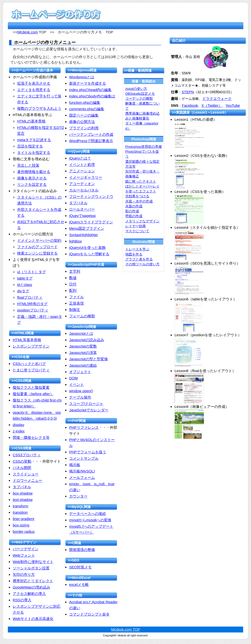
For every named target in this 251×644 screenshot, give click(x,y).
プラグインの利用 (84, 128)
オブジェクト (80, 372)
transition (20, 512)
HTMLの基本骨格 (31, 121)
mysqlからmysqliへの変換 (90, 520)
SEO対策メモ (80, 567)
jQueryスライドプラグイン (91, 222)
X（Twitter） (212, 105)
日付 (73, 284)
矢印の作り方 (24, 574)
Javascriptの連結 (83, 365)
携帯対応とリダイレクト (33, 581)
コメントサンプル (84, 458)
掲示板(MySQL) (82, 471)
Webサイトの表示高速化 (33, 619)
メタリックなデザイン (142, 221)
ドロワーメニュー (27, 480)
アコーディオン (82, 184)
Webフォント (24, 555)
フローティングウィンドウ (91, 196)
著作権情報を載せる (34, 172)
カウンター (78, 496)
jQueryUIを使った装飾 (87, 248)
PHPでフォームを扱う (88, 452)
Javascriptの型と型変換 (88, 359)
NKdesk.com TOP (125, 629)
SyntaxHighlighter (84, 235)
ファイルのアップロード (37, 247)
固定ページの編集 (84, 115)
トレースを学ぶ (137, 249)
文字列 (75, 271)
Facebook (190, 105)
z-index (19, 431)
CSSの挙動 (22, 461)
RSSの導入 (22, 600)
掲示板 (75, 465)
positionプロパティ (33, 310)
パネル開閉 (22, 468)
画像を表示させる (32, 178)
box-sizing (21, 525)
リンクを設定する (32, 184)
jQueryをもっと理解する (89, 254)
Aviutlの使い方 (136, 89)
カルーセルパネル (84, 190)
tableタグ (25, 278)
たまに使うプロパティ (31, 370)
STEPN (188, 92)
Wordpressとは (82, 77)
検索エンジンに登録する (37, 253)
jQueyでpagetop (82, 216)
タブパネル (22, 487)
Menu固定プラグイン (87, 228)
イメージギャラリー (86, 177)
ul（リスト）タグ (31, 272)
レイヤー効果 (136, 226)
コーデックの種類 (139, 99)
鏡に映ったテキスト (141, 181)
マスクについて (137, 231)
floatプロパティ (30, 297)
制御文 (75, 310)
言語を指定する (30, 146)
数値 (73, 278)
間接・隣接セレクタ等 (31, 437)
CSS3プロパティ (27, 455)
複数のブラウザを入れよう (39, 108)
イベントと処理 (82, 165)
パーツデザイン (26, 549)
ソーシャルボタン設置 (31, 568)
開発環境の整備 (82, 550)
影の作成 (132, 211)
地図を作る (134, 254)
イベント (76, 384)
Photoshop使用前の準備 (144, 147)
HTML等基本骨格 (27, 340)
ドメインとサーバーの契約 (39, 240)
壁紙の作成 (134, 216)
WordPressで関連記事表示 (91, 141)
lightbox (75, 241)
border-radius (24, 531)
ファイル (76, 297)
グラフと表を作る (139, 259)
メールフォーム (82, 477)
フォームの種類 (82, 316)
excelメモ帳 (79, 584)
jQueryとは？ (80, 158)
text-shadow (23, 500)
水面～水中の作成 (139, 201)
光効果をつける (137, 196)
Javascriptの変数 (83, 346)
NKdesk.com (28, 32)
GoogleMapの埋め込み (31, 587)
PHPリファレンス (84, 427)
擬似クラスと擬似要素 (31, 387)
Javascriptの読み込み (87, 340)
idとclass (25, 285)
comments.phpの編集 (87, 109)
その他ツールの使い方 (142, 264)
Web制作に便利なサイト (33, 562)
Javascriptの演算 (83, 353)
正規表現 (76, 303)
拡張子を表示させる (34, 83)
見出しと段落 (28, 165)
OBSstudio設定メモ (140, 94)
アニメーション (82, 171)
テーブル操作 (80, 397)
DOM (73, 378)
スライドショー (26, 474)
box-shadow (23, 493)
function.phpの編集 (85, 102)
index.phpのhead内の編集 (90, 90)
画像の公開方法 (82, 122)
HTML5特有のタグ (32, 304)
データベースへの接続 (88, 514)
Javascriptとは (81, 333)
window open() (81, 391)
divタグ (23, 291)
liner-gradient (24, 519)
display (19, 425)
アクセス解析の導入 (29, 594)
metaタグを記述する (34, 140)
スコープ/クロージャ (86, 404)
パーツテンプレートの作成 (91, 134)
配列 (73, 290)
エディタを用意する (34, 90)
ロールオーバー (82, 209)
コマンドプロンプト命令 (89, 614)
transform (20, 506)
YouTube (233, 105)
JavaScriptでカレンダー (89, 410)
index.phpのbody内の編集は (92, 96)
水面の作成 (134, 206)
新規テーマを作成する (88, 83)
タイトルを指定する (34, 153)
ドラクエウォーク (217, 99)
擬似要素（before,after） (33, 394)
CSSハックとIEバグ (29, 364)
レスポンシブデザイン (31, 346)
